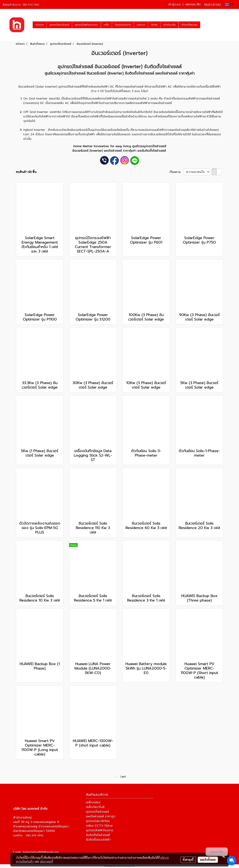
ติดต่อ (154, 25)
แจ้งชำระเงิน (170, 25)
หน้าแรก (40, 25)
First (116, 777)
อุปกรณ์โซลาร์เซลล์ (59, 25)
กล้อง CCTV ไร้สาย (99, 826)
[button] (204, 25)
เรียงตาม (176, 172)
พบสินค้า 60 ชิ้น (26, 172)
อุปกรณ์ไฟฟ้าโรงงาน (100, 830)
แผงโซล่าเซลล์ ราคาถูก (101, 816)
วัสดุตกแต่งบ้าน (123, 25)
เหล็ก (106, 25)
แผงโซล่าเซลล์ (113, 151)
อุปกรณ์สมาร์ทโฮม (98, 821)
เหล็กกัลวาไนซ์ (95, 807)
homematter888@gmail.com (41, 852)
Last (123, 777)
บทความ (141, 25)
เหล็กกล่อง (93, 802)
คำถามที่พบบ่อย (189, 25)
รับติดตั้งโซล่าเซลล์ (98, 835)
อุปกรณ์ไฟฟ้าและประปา (86, 25)
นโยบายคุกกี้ (46, 861)
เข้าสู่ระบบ (174, 4)
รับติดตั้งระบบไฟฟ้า (98, 840)
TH (229, 4)
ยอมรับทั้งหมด (208, 860)
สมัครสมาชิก (193, 4)
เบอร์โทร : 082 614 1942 (28, 835)
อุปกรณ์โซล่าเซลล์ (75, 67)
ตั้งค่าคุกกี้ (188, 860)
